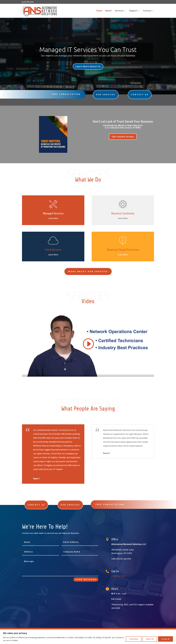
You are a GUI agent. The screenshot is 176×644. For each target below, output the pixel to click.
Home (99, 11)
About (109, 11)
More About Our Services (88, 271)
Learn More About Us (88, 65)
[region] (88, 637)
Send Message (86, 579)
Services (119, 11)
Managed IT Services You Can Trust (88, 50)
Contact (147, 11)
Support (133, 11)
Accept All (165, 639)
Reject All (150, 639)
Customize (134, 639)
